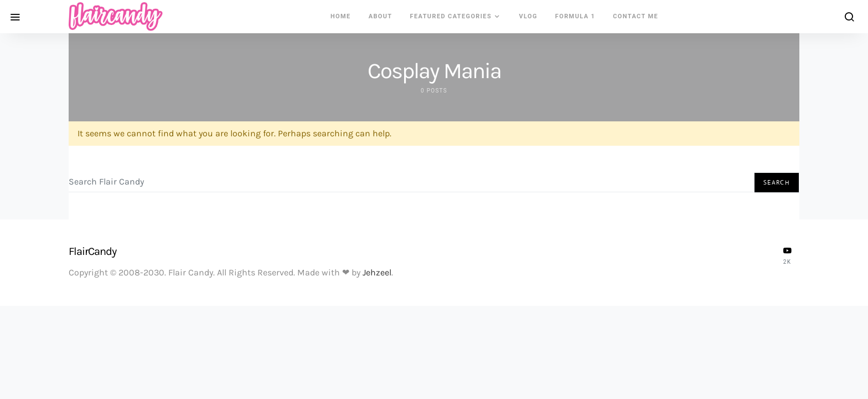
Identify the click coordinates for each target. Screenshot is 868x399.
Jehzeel (377, 272)
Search (777, 182)
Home (341, 16)
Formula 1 (575, 16)
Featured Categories (451, 16)
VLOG (528, 16)
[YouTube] (787, 255)
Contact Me (635, 16)
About (381, 16)
